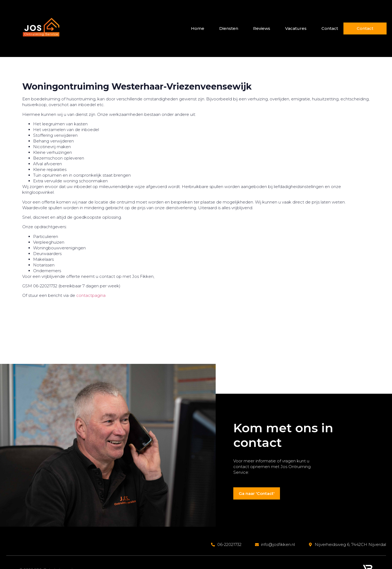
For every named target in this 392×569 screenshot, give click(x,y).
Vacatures (295, 28)
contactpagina (91, 295)
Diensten (228, 28)
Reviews (261, 28)
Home (197, 28)
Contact (329, 28)
